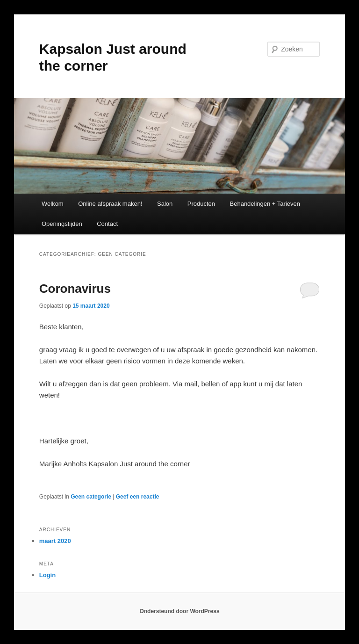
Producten (201, 204)
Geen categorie (91, 497)
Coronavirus (75, 289)
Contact (107, 224)
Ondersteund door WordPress (179, 611)
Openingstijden (62, 224)
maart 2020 (55, 541)
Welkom (53, 204)
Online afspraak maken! (110, 204)
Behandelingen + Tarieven (265, 204)
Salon (165, 204)
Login (47, 575)
